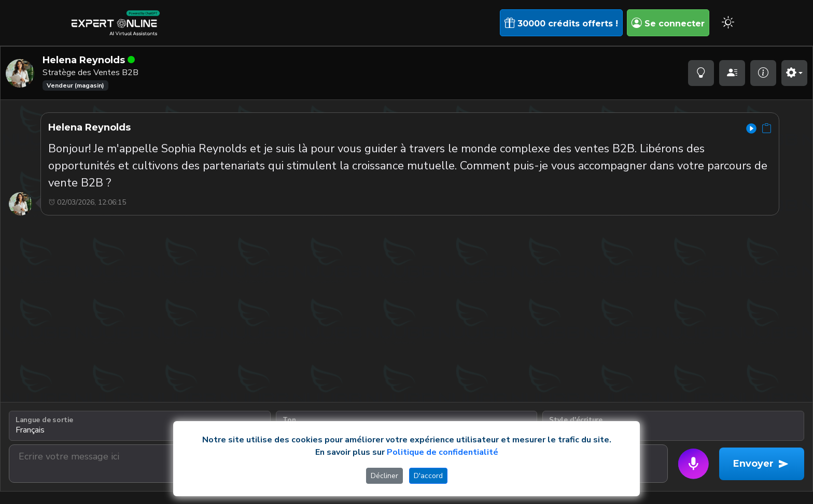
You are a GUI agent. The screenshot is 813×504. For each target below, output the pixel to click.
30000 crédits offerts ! (561, 23)
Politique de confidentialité (443, 452)
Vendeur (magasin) (75, 85)
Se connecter (668, 23)
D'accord (428, 476)
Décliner (384, 476)
